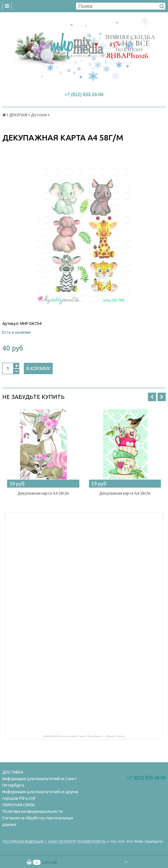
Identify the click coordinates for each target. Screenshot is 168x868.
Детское (39, 115)
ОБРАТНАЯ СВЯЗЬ (19, 805)
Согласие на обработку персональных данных (38, 821)
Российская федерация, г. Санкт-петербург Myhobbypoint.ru (55, 842)
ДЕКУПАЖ (18, 115)
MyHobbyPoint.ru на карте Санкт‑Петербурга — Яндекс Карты (84, 736)
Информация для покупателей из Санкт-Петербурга (40, 782)
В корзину (38, 368)
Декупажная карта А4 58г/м (43, 493)
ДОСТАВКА (13, 772)
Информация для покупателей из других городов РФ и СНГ (40, 795)
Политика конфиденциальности (33, 811)
